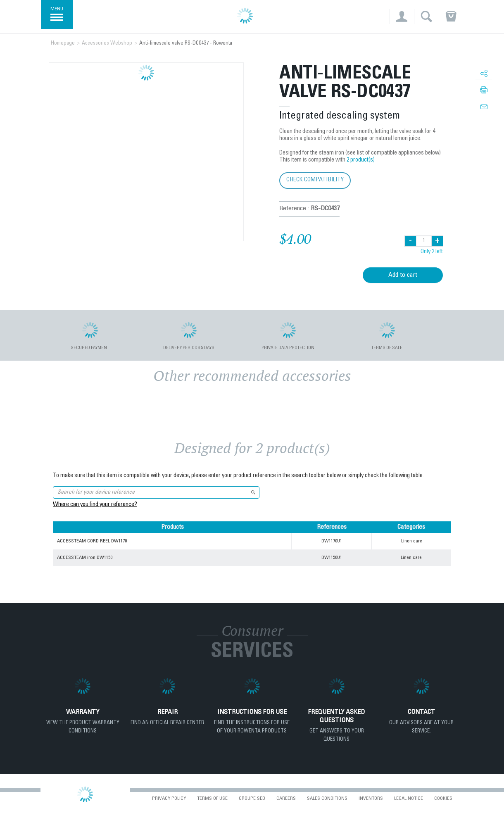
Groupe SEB (252, 799)
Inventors (371, 799)
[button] (402, 17)
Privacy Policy (169, 799)
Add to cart (403, 275)
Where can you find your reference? (95, 505)
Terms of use (212, 799)
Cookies (443, 799)
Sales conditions (327, 799)
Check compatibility (315, 180)
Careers (286, 799)
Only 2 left (432, 252)
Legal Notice (409, 799)
